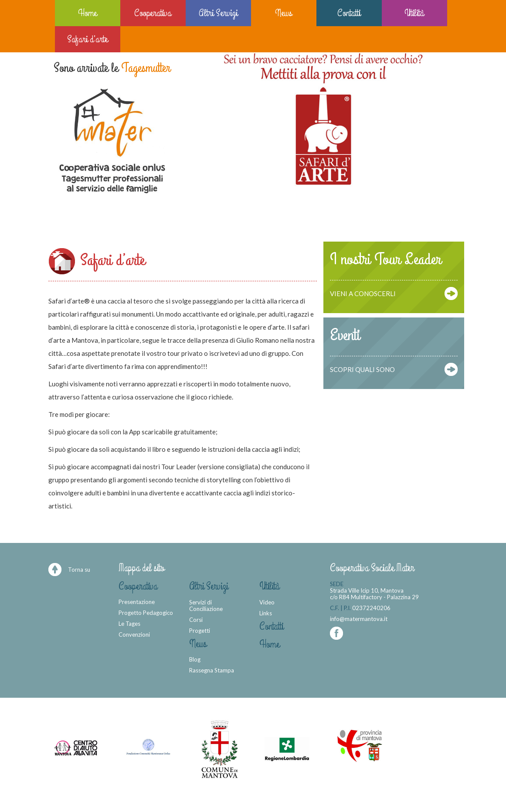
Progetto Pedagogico (146, 613)
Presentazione (137, 602)
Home (87, 13)
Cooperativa (153, 13)
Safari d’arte (87, 39)
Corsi (196, 620)
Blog (195, 659)
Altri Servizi (218, 13)
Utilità (414, 13)
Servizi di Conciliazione (206, 606)
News (284, 13)
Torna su (79, 570)
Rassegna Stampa (212, 670)
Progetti (200, 631)
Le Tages (129, 624)
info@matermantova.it (359, 619)
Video (267, 602)
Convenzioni (134, 635)
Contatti (349, 13)
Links (266, 613)
